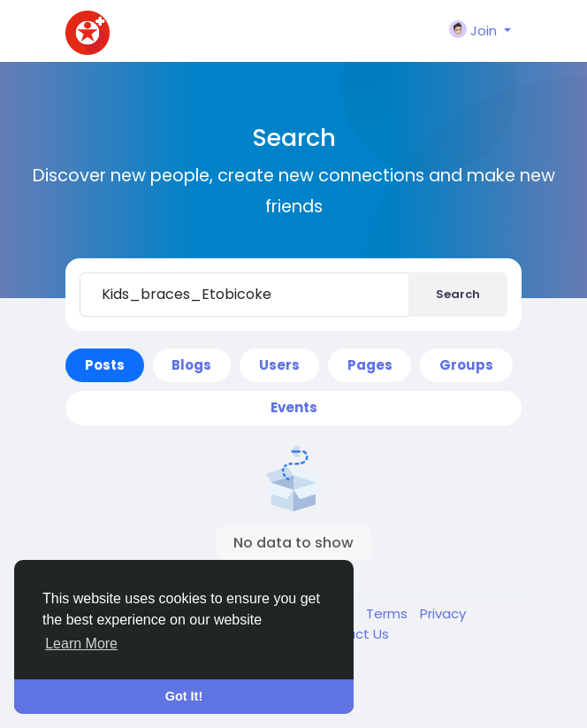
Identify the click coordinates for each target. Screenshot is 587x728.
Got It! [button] (184, 696)
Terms (389, 613)
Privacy (443, 613)
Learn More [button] (81, 644)
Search (458, 294)
